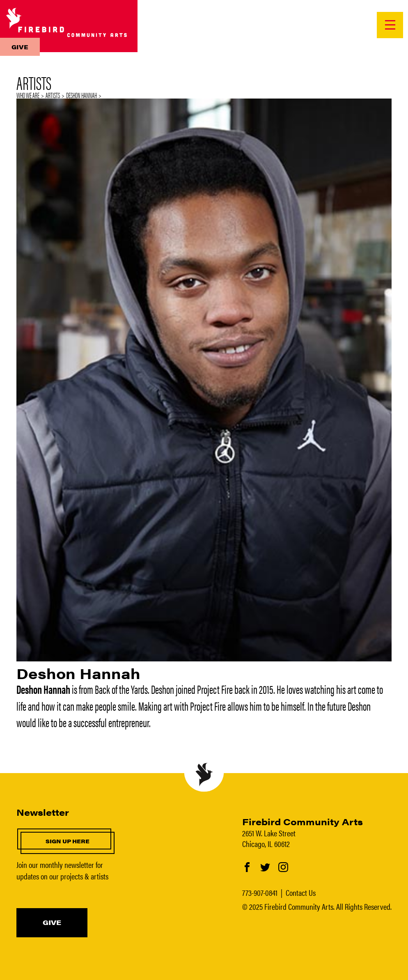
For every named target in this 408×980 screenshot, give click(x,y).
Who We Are (28, 95)
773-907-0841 (260, 892)
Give (20, 47)
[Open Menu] (390, 25)
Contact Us (301, 892)
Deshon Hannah (81, 95)
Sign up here (68, 841)
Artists (53, 95)
